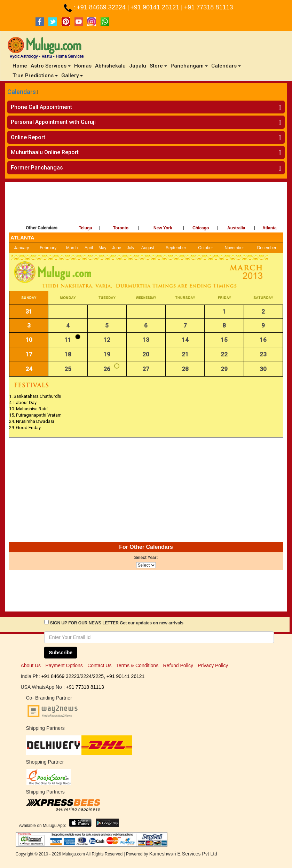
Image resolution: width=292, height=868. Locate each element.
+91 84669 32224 (102, 7)
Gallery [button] (72, 76)
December (267, 248)
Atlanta (270, 228)
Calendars (22, 92)
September (176, 248)
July (130, 248)
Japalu (138, 66)
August (148, 248)
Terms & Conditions (137, 665)
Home (21, 66)
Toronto (121, 228)
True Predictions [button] (35, 76)
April (89, 248)
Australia (236, 228)
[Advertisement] (146, 205)
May (102, 248)
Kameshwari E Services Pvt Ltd (183, 854)
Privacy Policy (213, 665)
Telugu (85, 228)
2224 (86, 676)
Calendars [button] (226, 66)
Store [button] (158, 66)
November (234, 248)
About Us (31, 665)
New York (163, 228)
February (48, 248)
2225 (98, 676)
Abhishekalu (110, 66)
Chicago (201, 228)
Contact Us (99, 665)
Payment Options (64, 665)
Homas (83, 66)
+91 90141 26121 (156, 7)
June (117, 248)
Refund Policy (178, 665)
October (206, 248)
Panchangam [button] (189, 66)
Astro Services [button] (51, 66)
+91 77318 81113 (209, 7)
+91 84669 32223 (60, 676)
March (72, 248)
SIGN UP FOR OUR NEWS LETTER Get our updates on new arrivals (117, 623)
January (22, 248)
